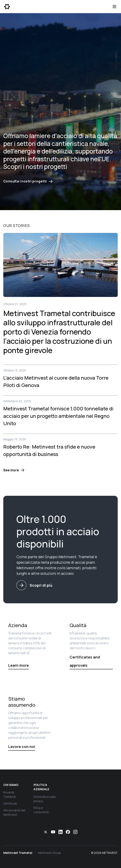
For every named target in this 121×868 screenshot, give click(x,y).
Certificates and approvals (85, 661)
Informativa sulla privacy (45, 799)
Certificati (10, 803)
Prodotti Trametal (9, 795)
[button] (14, 470)
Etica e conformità (41, 810)
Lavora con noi (22, 747)
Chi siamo (11, 785)
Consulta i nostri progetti (28, 181)
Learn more (19, 665)
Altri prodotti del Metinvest (14, 812)
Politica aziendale (41, 787)
